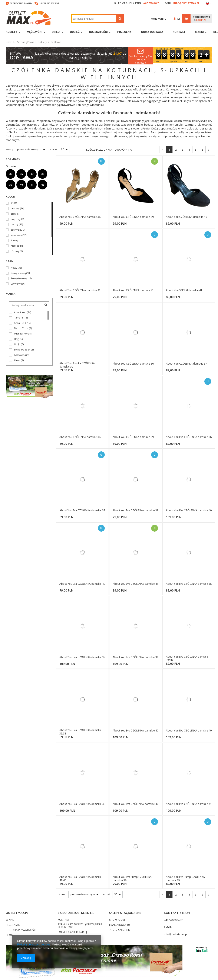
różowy (15, 251)
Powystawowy (19, 278)
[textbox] (94, 19)
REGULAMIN (13, 925)
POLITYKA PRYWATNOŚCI (21, 930)
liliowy (14, 241)
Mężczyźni (35, 32)
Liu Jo (17, 344)
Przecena (124, 32)
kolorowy (16, 235)
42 (43, 185)
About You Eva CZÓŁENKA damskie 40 (189, 510)
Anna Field (20, 323)
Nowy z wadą (18, 273)
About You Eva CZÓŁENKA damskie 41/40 (80, 879)
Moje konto (159, 19)
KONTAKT (64, 920)
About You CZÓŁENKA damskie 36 (133, 364)
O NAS (10, 920)
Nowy (14, 268)
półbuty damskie (60, 89)
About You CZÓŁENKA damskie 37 (186, 364)
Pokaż (107, 894)
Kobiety (11, 32)
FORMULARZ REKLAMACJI (73, 932)
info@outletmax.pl (186, 3)
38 (43, 174)
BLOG (9, 935)
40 (21, 185)
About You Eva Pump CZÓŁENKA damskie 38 (132, 879)
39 (11, 185)
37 (32, 174)
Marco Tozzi (21, 328)
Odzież (75, 32)
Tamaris (19, 318)
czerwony (16, 230)
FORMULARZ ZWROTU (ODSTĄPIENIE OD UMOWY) (80, 926)
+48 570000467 (151, 3)
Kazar (17, 360)
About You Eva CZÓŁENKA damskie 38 (189, 437)
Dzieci (56, 32)
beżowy (15, 209)
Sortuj (63, 894)
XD (12, 203)
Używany (16, 284)
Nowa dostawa (152, 32)
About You (20, 312)
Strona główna (26, 42)
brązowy (16, 219)
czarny (14, 225)
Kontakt (179, 32)
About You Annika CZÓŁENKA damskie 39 (77, 365)
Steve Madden (22, 350)
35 (11, 174)
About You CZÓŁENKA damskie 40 (186, 217)
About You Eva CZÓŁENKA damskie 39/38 (187, 658)
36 (21, 174)
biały (13, 214)
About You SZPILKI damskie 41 (184, 290)
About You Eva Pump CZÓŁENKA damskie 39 (185, 879)
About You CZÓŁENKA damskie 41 (80, 290)
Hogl (17, 339)
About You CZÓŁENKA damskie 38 (80, 217)
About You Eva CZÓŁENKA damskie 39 (82, 510)
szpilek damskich (91, 128)
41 (32, 185)
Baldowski (20, 355)
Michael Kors (22, 334)
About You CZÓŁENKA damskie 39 (133, 217)
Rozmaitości (98, 32)
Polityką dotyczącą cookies (34, 944)
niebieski (16, 246)
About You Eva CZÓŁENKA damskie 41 (136, 584)
